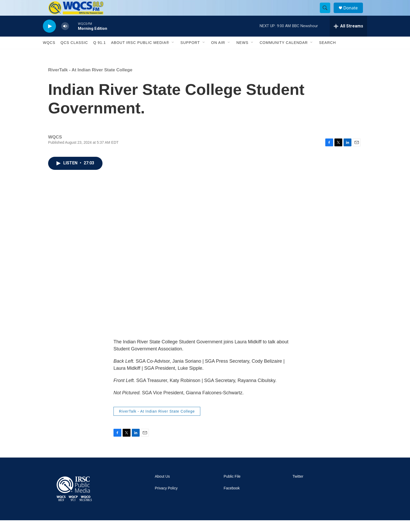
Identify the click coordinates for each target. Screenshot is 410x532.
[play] (49, 38)
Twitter (298, 488)
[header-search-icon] (327, 14)
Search (327, 54)
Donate (354, 14)
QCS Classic (74, 54)
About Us (162, 488)
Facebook (232, 500)
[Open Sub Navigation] (173, 54)
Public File (232, 488)
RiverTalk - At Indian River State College (90, 82)
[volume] (65, 38)
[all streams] (348, 38)
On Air (218, 54)
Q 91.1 (100, 54)
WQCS (49, 54)
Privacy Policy (166, 500)
